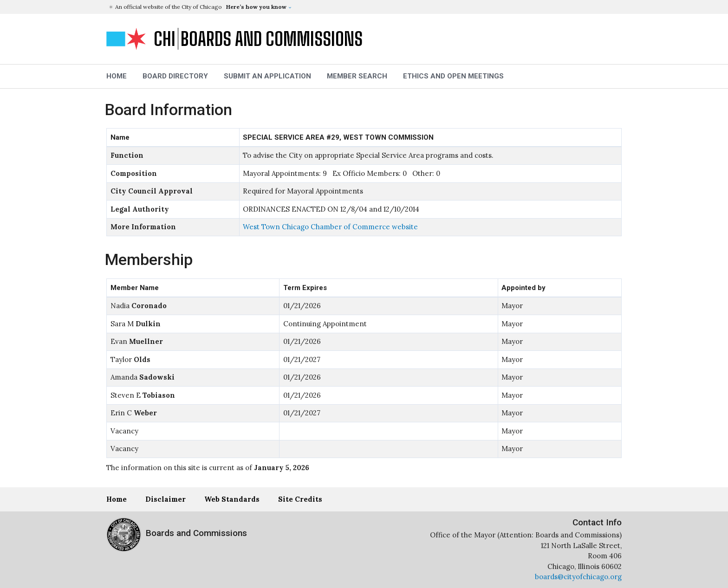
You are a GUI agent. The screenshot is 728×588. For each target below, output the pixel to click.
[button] (365, 7)
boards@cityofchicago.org (578, 577)
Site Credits (300, 499)
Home (117, 499)
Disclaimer (166, 499)
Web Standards (232, 499)
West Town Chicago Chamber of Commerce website (330, 227)
